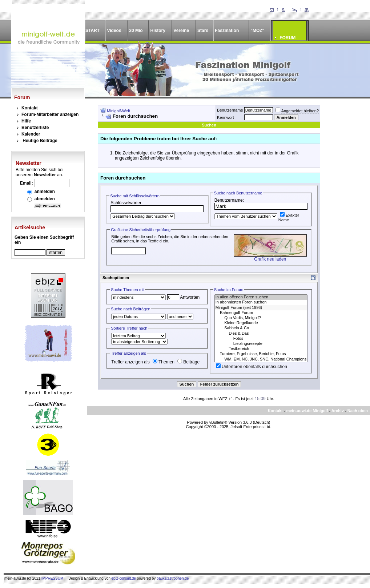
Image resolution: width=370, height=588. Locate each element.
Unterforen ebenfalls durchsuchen (252, 367)
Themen (164, 362)
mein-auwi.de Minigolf (307, 411)
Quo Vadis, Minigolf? (261, 318)
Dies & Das (261, 334)
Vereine (181, 31)
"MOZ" (257, 31)
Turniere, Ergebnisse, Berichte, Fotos (261, 354)
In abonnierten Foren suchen (261, 302)
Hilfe (26, 121)
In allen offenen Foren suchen (261, 297)
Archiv (338, 411)
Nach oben (358, 411)
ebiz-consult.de (124, 578)
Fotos (261, 339)
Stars (203, 31)
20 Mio (136, 31)
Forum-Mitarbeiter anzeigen (50, 114)
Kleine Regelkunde (261, 323)
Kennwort (225, 117)
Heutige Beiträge (40, 141)
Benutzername (230, 110)
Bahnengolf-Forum (261, 313)
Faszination (227, 31)
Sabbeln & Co (261, 328)
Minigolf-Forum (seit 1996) (261, 308)
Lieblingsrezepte (261, 344)
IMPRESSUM (53, 578)
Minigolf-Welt (118, 111)
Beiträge (188, 362)
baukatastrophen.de (173, 578)
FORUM (287, 38)
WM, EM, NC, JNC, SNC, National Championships (261, 359)
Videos (114, 31)
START (92, 31)
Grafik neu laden (270, 259)
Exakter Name (289, 218)
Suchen (209, 125)
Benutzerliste (35, 128)
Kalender (31, 134)
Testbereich (261, 349)
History (158, 31)
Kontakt (30, 108)
